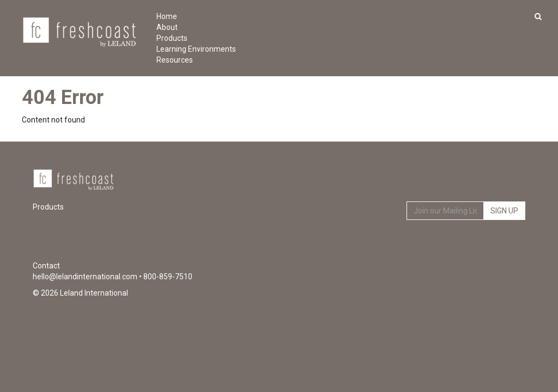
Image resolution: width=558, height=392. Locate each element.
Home (167, 16)
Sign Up (504, 211)
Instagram (516, 245)
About (167, 27)
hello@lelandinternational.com (85, 277)
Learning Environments (181, 49)
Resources (175, 60)
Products (172, 38)
